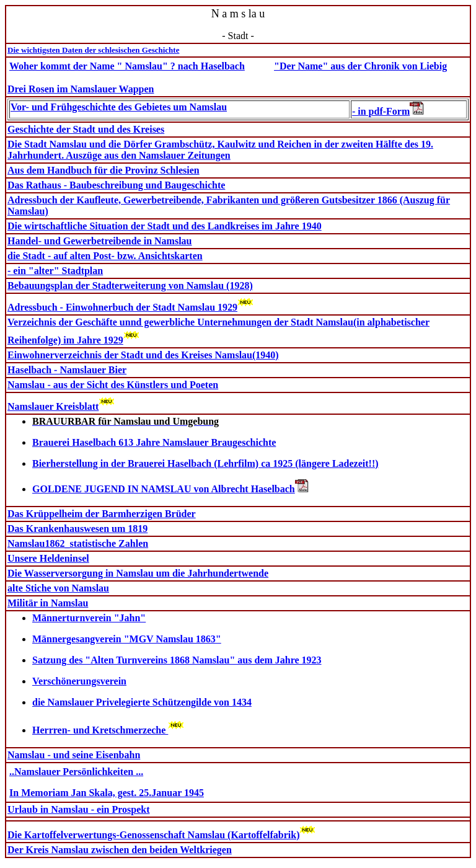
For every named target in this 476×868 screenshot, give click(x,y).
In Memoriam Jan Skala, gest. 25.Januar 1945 (107, 793)
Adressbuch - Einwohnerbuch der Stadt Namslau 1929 (122, 307)
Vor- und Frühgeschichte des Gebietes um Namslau (119, 107)
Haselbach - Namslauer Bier (67, 370)
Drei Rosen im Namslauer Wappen (81, 89)
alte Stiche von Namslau (58, 588)
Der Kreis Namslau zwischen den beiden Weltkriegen (120, 850)
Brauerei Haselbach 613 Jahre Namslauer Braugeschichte (154, 442)
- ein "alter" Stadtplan (55, 271)
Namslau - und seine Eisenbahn (74, 755)
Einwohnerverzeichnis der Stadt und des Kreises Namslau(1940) (143, 355)
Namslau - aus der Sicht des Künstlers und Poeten (113, 385)
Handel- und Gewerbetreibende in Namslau (100, 241)
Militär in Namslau (48, 603)
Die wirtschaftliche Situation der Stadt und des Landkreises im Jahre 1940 (165, 226)
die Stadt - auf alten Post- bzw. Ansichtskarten (105, 256)
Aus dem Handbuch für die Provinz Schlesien (104, 170)
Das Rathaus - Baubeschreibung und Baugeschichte (116, 185)
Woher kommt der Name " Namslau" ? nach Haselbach (127, 66)
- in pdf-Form (388, 111)
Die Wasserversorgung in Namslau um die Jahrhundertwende (138, 573)
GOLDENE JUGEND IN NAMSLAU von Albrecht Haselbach (164, 489)
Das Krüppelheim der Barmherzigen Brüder (102, 514)
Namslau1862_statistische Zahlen (78, 543)
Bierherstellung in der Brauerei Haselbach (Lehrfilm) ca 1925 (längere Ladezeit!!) (205, 463)
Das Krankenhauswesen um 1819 (77, 529)
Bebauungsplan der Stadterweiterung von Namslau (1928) (130, 286)
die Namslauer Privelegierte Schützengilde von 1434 (142, 702)
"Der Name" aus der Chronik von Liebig (360, 66)
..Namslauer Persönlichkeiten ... (76, 772)
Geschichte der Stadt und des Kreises (86, 129)
